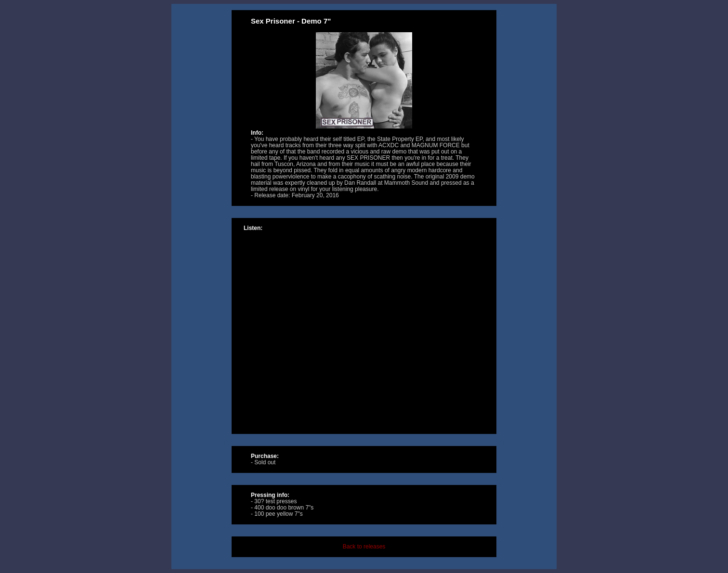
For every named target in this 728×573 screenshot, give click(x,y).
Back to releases (364, 547)
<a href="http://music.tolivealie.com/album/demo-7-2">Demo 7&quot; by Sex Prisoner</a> (364, 329)
